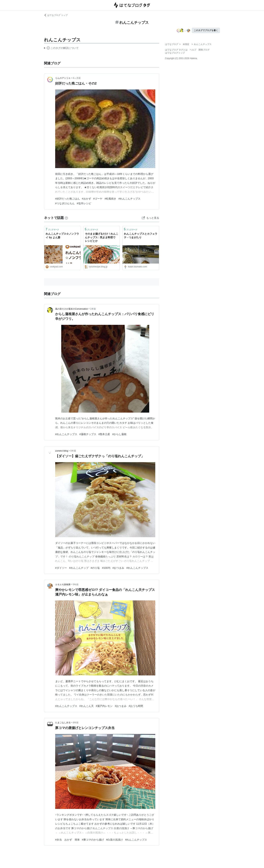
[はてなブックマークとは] (66, 218)
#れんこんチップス (129, 199)
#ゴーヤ (98, 199)
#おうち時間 (136, 706)
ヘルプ (193, 50)
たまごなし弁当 (63, 723)
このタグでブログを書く (206, 30)
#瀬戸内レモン (104, 706)
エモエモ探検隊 (63, 585)
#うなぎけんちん (65, 203)
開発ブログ (204, 50)
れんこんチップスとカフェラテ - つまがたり (141, 236)
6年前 (76, 723)
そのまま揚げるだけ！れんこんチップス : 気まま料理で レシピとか (102, 237)
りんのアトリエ (63, 78)
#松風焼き (110, 199)
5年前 (73, 451)
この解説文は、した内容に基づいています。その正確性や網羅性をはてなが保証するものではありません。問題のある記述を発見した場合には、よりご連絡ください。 (61, 48)
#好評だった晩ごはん (67, 199)
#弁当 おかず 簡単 (67, 840)
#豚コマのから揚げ (93, 840)
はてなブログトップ (175, 53)
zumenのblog (62, 451)
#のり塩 (95, 568)
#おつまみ (118, 568)
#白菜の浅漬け (115, 840)
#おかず (87, 199)
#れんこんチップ (79, 568)
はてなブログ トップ (56, 15)
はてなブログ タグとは (176, 50)
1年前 (93, 309)
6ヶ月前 (77, 78)
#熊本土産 (104, 434)
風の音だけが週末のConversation (72, 309)
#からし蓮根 (119, 434)
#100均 (106, 568)
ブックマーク (52, 229)
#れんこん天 (87, 706)
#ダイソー (61, 568)
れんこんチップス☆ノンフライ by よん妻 (62, 236)
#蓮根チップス (88, 434)
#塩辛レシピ (84, 203)
